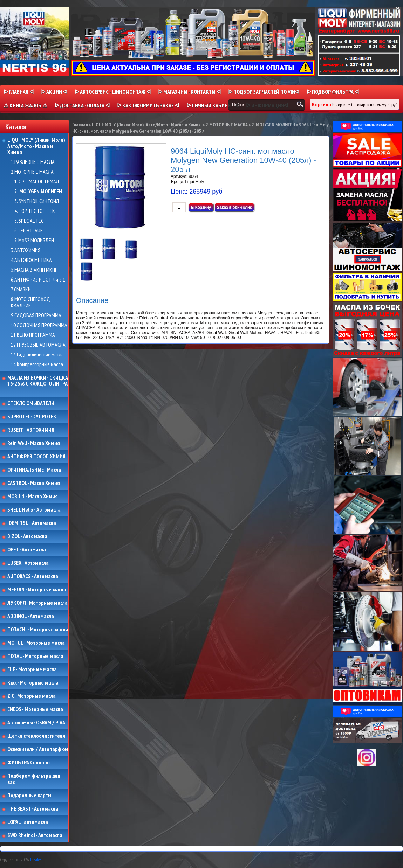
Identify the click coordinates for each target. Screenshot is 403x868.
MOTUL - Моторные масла (36, 643)
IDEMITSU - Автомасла (32, 523)
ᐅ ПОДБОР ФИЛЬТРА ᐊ (333, 92)
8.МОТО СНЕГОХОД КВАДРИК (30, 302)
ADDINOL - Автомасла (31, 616)
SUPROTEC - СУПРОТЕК (32, 417)
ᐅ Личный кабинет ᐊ (213, 105)
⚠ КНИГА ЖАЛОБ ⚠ (25, 105)
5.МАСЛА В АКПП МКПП (34, 270)
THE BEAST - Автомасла (33, 809)
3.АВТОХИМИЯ (26, 250)
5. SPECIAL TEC (29, 221)
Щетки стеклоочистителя (36, 736)
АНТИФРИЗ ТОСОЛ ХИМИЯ (36, 457)
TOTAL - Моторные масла (35, 656)
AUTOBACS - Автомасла (33, 576)
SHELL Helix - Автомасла (34, 510)
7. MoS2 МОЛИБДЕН (34, 241)
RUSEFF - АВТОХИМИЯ (31, 430)
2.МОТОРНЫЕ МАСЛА (32, 172)
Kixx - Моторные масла (33, 683)
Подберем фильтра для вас (34, 779)
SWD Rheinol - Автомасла (35, 835)
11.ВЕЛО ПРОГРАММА (33, 335)
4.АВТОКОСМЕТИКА (31, 260)
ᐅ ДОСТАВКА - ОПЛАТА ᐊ (82, 105)
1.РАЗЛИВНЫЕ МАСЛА (33, 162)
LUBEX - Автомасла (28, 563)
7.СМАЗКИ (21, 290)
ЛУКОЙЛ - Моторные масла (37, 603)
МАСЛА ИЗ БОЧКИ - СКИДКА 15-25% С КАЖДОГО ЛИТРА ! (38, 384)
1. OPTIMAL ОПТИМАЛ (37, 182)
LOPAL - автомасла (28, 822)
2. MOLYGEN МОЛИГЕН (38, 192)
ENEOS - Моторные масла (35, 709)
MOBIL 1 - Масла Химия (33, 497)
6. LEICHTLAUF (28, 231)
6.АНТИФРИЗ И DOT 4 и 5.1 (38, 280)
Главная (80, 125)
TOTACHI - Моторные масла (38, 630)
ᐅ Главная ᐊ (19, 92)
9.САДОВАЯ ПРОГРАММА (36, 315)
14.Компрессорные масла (37, 364)
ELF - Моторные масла (32, 669)
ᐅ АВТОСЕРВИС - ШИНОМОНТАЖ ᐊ (113, 92)
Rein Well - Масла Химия (34, 443)
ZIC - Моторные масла (32, 696)
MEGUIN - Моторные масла (37, 590)
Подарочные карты (29, 796)
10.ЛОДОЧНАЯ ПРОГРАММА (39, 325)
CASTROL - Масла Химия (34, 483)
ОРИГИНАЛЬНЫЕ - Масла (34, 470)
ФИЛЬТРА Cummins (29, 763)
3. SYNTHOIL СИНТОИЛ (37, 201)
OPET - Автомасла (27, 550)
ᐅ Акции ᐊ (54, 92)
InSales (36, 860)
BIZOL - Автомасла (27, 536)
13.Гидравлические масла (37, 355)
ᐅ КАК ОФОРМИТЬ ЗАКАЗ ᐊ (148, 105)
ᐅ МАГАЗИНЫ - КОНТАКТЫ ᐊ (189, 92)
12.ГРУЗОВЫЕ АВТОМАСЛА (38, 345)
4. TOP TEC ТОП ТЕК (35, 211)
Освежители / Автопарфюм (38, 749)
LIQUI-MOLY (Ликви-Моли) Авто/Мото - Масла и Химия (37, 146)
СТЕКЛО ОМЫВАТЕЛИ (31, 403)
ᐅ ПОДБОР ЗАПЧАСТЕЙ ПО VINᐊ (264, 92)
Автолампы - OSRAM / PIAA (36, 723)
